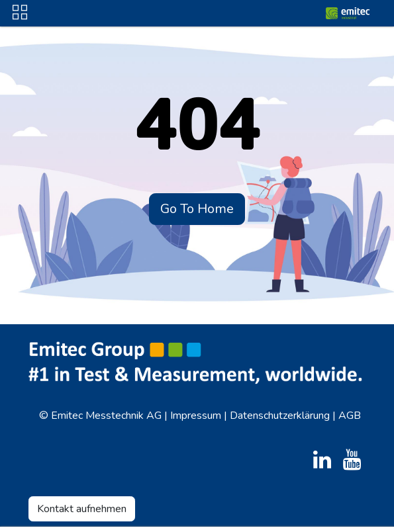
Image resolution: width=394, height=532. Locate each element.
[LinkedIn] (322, 460)
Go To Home (197, 209)
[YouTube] (352, 460)
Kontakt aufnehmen (82, 509)
